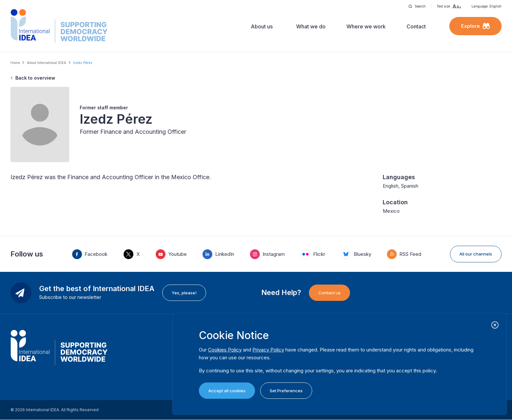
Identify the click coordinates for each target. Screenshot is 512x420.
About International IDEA (47, 63)
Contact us (329, 293)
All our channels (476, 254)
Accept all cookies (227, 391)
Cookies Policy (225, 350)
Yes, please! (184, 293)
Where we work (366, 26)
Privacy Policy (268, 350)
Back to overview (35, 78)
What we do (311, 26)
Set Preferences (286, 391)
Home (15, 63)
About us (262, 26)
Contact (416, 26)
